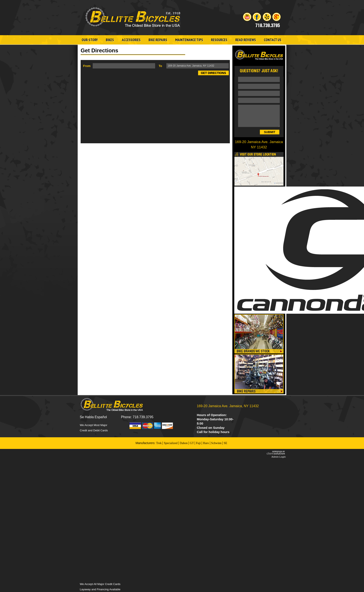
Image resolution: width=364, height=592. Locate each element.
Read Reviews (246, 40)
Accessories (131, 40)
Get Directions (213, 73)
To (160, 66)
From (87, 66)
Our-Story (90, 40)
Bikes (110, 40)
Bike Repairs (158, 40)
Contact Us (273, 40)
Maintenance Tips (189, 40)
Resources (219, 40)
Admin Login (279, 457)
